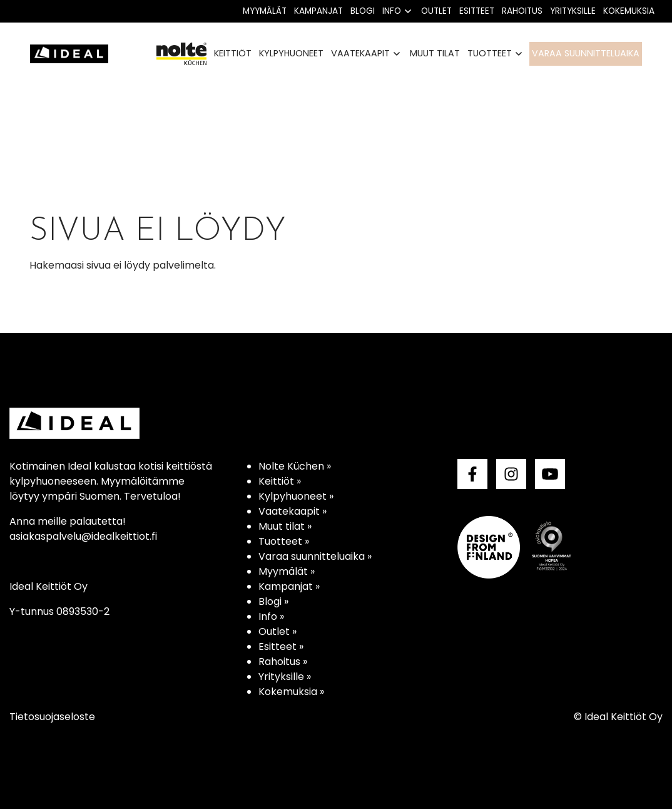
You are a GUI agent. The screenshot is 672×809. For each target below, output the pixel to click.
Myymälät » (287, 571)
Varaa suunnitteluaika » (315, 556)
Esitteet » (281, 647)
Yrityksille (573, 11)
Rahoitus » (283, 662)
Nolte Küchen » (295, 466)
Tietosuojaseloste (52, 717)
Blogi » (273, 601)
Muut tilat (435, 53)
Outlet (436, 11)
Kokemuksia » (291, 692)
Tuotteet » (284, 541)
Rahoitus (522, 11)
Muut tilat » (285, 526)
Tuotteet (490, 53)
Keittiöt (233, 53)
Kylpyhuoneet (291, 53)
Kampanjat (318, 11)
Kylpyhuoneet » (296, 496)
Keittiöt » (280, 481)
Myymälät (265, 11)
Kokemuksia (629, 11)
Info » (271, 616)
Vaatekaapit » (293, 511)
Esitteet (477, 11)
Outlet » (277, 631)
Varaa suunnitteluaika (586, 53)
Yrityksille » (285, 677)
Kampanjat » (289, 586)
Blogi (363, 11)
